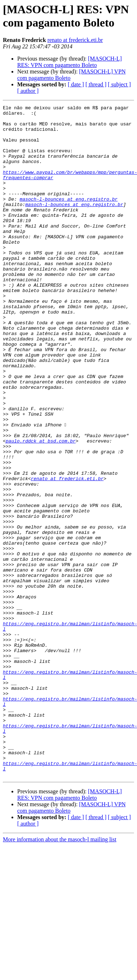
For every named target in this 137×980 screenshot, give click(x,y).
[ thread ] (96, 84)
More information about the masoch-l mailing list (60, 974)
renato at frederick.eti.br (75, 40)
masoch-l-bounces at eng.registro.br (69, 218)
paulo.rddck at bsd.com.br (41, 508)
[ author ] (28, 91)
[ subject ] (119, 84)
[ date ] (76, 84)
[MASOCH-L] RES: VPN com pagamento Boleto (70, 62)
